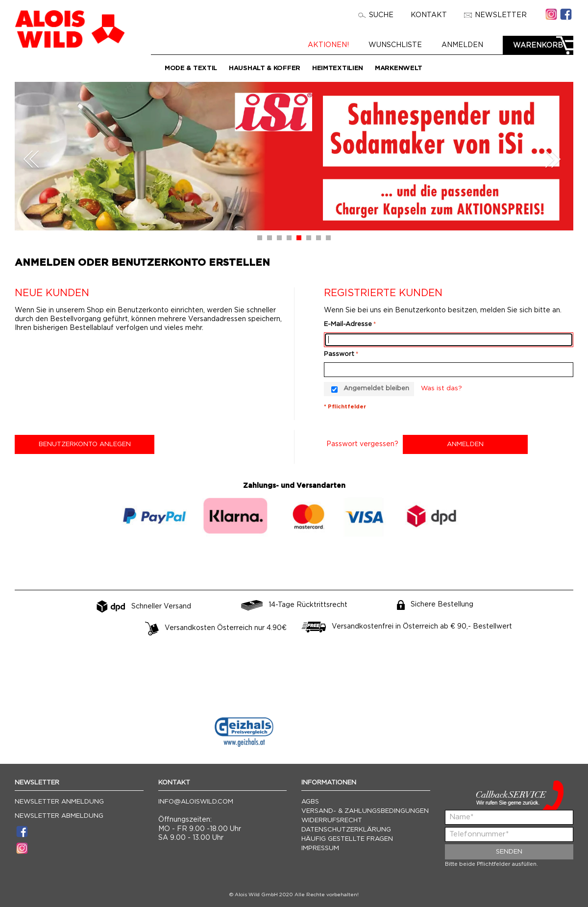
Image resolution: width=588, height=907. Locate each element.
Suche (376, 15)
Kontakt (429, 15)
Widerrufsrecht (332, 820)
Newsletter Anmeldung (59, 802)
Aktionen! (333, 45)
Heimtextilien (338, 68)
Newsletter (495, 15)
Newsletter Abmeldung (59, 816)
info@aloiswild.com (196, 802)
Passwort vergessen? (362, 444)
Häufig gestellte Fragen (347, 839)
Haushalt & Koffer (265, 68)
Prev (31, 159)
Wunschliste (400, 45)
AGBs (310, 802)
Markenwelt (399, 68)
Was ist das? (441, 389)
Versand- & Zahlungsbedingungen (365, 811)
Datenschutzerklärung (346, 830)
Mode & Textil (191, 68)
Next (553, 159)
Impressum (320, 848)
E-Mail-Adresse (348, 324)
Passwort (339, 354)
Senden (509, 852)
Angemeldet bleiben (376, 389)
